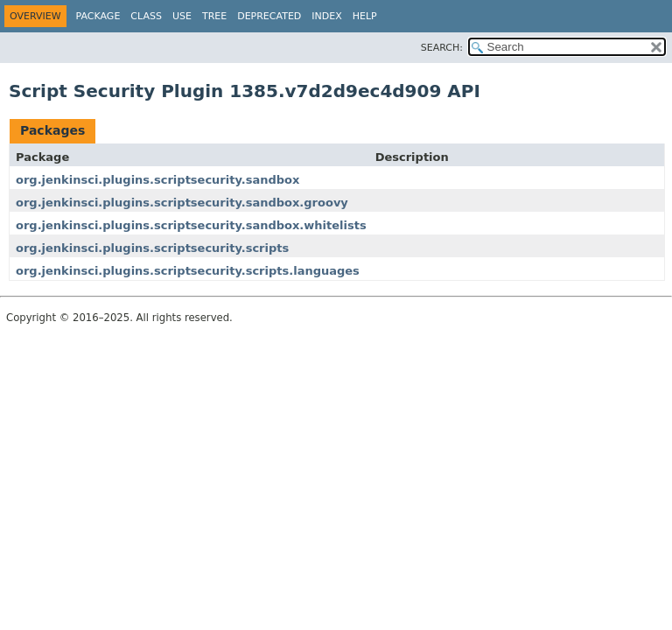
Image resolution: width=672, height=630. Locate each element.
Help (365, 16)
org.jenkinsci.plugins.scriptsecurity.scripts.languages (188, 271)
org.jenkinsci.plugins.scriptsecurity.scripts (152, 248)
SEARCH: (442, 48)
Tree (214, 16)
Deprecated (269, 16)
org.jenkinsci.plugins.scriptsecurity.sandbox (157, 180)
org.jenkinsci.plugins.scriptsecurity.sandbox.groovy (182, 203)
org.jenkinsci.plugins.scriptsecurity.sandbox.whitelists (191, 225)
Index (326, 16)
